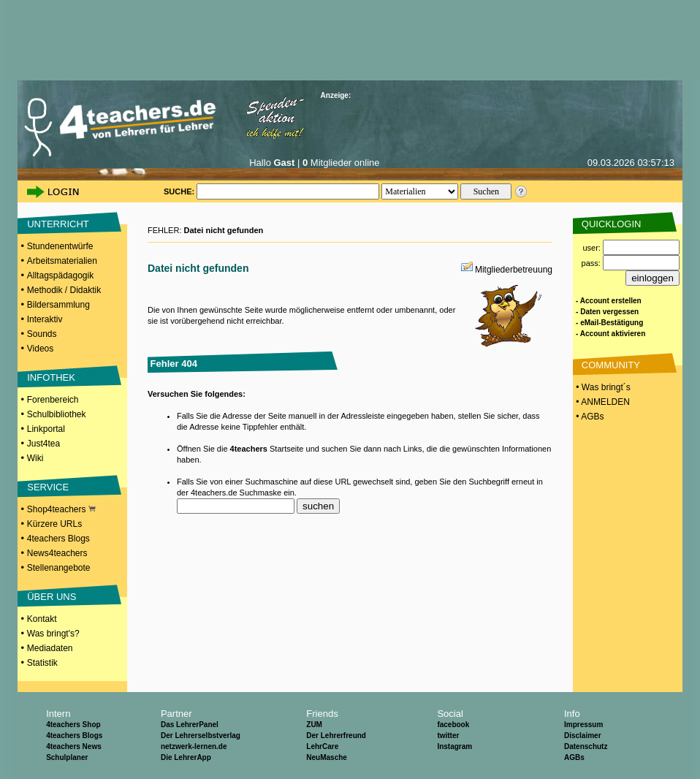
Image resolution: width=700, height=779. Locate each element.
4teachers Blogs (58, 539)
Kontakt (42, 619)
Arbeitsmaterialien (62, 261)
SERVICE (48, 487)
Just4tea (43, 444)
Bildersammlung (58, 305)
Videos (40, 349)
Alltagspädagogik (60, 275)
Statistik (42, 663)
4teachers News (74, 746)
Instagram (454, 746)
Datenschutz (586, 746)
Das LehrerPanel (190, 725)
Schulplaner (67, 757)
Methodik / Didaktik (64, 290)
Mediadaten (50, 648)
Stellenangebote (59, 568)
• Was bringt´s (602, 387)
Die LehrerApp (186, 757)
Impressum (583, 725)
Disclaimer (583, 736)
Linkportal (46, 429)
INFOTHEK (51, 377)
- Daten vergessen (607, 312)
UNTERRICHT (58, 224)
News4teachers (57, 553)
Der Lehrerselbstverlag (201, 736)
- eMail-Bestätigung (609, 323)
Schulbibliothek (57, 414)
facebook (453, 725)
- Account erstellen (609, 301)
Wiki (35, 458)
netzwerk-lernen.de (194, 746)
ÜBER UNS (52, 597)
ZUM (314, 725)
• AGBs (589, 417)
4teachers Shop (73, 725)
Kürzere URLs (54, 524)
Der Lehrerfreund (336, 736)
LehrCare (322, 746)
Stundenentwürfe (60, 246)
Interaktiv (45, 319)
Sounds (42, 334)
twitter (448, 736)
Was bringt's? (53, 634)
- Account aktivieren (610, 334)
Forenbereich (53, 400)
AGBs (574, 757)
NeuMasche (327, 757)
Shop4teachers (61, 509)
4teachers (249, 449)
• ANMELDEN (602, 402)
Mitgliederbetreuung (514, 270)
